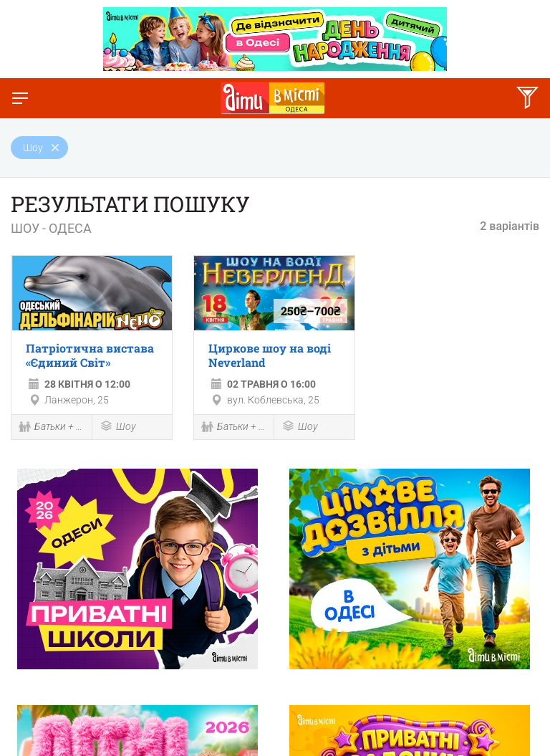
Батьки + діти (52, 428)
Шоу (117, 427)
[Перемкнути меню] (20, 98)
